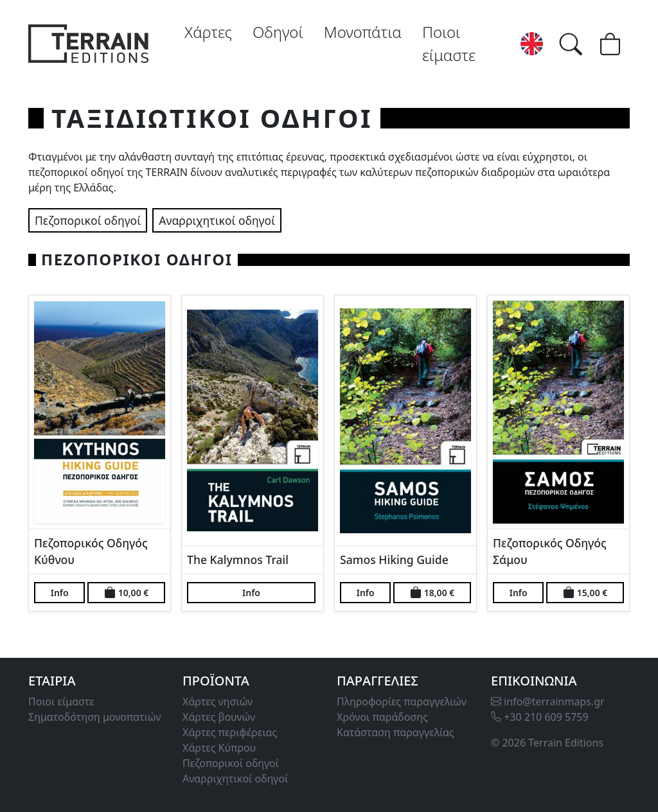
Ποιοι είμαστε (449, 43)
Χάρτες (208, 32)
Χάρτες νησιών (218, 702)
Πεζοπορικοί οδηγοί (88, 220)
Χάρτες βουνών (219, 717)
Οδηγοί (278, 32)
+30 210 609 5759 (540, 717)
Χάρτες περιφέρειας (230, 732)
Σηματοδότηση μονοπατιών (94, 717)
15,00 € (585, 592)
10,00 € (126, 592)
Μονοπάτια (363, 32)
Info (60, 593)
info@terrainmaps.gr (548, 702)
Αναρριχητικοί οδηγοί (217, 220)
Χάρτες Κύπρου (219, 748)
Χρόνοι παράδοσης (382, 717)
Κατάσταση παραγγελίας (396, 732)
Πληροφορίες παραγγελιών (402, 702)
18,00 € (432, 592)
